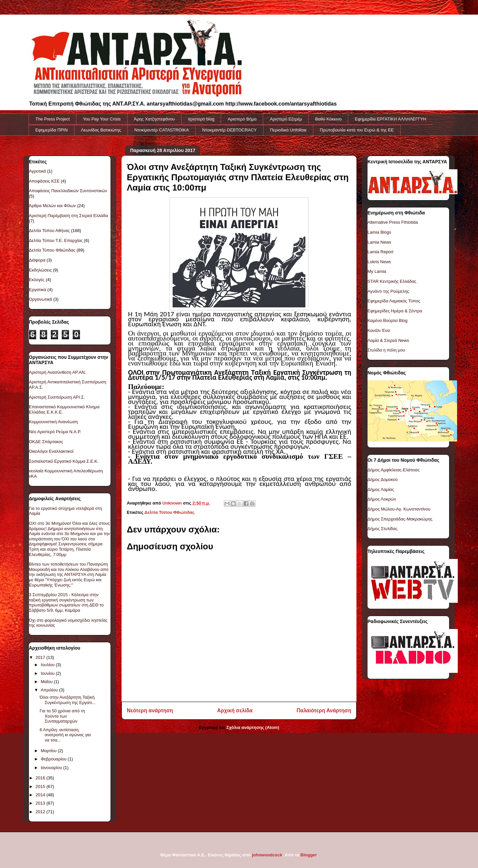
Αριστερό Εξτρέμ (286, 119)
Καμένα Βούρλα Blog (388, 320)
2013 (41, 803)
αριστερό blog (201, 119)
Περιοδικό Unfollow (288, 130)
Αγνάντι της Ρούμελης (388, 291)
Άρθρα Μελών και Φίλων (52, 206)
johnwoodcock (267, 855)
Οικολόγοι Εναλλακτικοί (51, 451)
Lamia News (379, 242)
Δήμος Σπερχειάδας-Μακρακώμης (400, 519)
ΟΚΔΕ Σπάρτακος (46, 442)
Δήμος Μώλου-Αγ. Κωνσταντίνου (399, 509)
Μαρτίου (49, 751)
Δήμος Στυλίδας (383, 529)
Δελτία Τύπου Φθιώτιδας (169, 512)
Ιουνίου (48, 673)
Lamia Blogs (379, 232)
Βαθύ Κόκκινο (328, 119)
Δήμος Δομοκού (383, 479)
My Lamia (377, 271)
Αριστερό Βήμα (242, 119)
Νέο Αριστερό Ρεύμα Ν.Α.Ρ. (55, 432)
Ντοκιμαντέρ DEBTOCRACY (229, 130)
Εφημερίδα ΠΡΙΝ (52, 130)
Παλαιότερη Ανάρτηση (324, 710)
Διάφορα (37, 260)
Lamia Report (380, 252)
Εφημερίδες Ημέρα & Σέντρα (395, 311)
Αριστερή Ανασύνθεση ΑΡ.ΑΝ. (57, 372)
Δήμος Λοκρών (382, 499)
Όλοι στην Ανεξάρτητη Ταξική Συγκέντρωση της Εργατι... (67, 700)
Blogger (308, 855)
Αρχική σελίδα (235, 710)
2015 (41, 787)
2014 (41, 795)
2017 (41, 657)
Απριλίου (50, 690)
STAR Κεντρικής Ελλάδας (392, 281)
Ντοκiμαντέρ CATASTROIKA (162, 130)
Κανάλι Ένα (379, 330)
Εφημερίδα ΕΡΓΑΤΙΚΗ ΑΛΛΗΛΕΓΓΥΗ (391, 119)
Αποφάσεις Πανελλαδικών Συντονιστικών (68, 191)
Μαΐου (47, 682)
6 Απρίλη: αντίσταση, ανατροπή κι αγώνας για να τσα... (65, 735)
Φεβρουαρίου (54, 759)
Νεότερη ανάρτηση (150, 710)
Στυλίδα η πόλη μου (386, 350)
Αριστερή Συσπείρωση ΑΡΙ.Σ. (57, 397)
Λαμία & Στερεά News (388, 340)
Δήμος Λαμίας (381, 489)
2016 (41, 778)
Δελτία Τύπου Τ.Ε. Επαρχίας (56, 240)
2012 (41, 812)
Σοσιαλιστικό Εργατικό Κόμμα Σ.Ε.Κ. (64, 461)
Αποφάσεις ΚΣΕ (44, 181)
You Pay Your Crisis (102, 119)
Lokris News (379, 262)
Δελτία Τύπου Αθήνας (49, 231)
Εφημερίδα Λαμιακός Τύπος (394, 301)
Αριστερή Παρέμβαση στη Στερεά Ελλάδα (68, 216)
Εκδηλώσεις (40, 270)
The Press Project (53, 119)
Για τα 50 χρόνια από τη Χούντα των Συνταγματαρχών (62, 716)
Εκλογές (37, 280)
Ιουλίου (48, 665)
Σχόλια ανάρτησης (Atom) (253, 727)
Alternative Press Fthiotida (393, 222)
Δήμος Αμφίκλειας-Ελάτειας (394, 470)
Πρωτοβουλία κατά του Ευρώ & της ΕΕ (357, 130)
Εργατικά (38, 290)
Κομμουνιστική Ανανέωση (53, 422)
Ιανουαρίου (52, 768)
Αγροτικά (37, 171)
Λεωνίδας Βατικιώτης (101, 130)
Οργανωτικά (40, 299)
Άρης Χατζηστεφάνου (155, 119)
